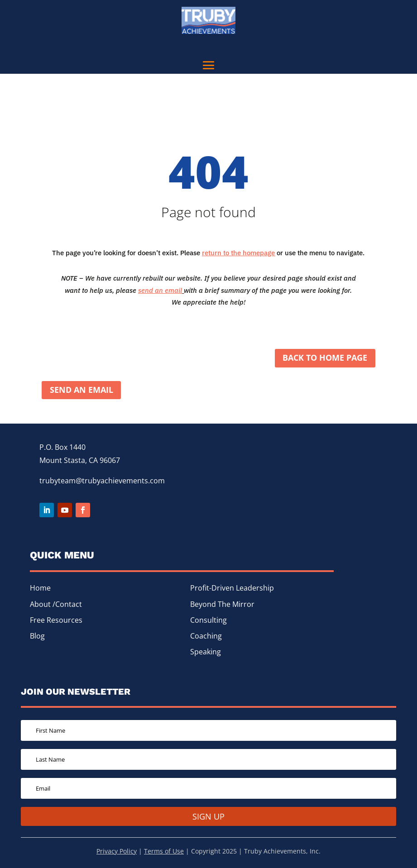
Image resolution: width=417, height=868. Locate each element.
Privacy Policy (117, 852)
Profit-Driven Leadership (232, 589)
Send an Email (81, 391)
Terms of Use (164, 852)
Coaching (206, 637)
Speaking (206, 653)
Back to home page (325, 358)
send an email (160, 290)
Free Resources (56, 621)
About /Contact (56, 605)
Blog (37, 637)
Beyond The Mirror (222, 605)
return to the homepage (238, 253)
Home (40, 589)
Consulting (208, 621)
